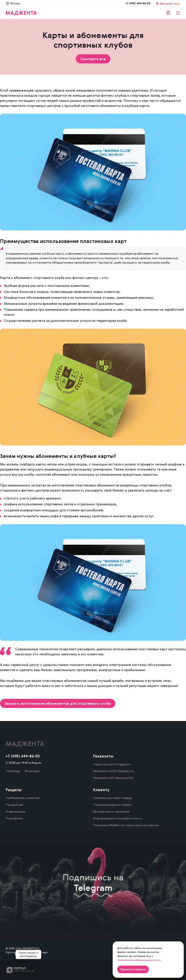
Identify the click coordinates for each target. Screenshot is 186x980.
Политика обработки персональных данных (126, 825)
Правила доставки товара (112, 798)
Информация (15, 811)
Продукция (14, 805)
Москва (15, 3)
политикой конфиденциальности (139, 960)
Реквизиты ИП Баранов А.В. (113, 778)
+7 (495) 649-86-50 (138, 3)
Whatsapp (32, 771)
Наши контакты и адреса (112, 764)
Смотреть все (93, 59)
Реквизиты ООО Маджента (113, 771)
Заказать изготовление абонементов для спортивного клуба (58, 703)
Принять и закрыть (133, 969)
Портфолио (14, 818)
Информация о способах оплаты (117, 818)
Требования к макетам (23, 798)
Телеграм (13, 771)
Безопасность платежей (111, 811)
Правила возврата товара (112, 805)
